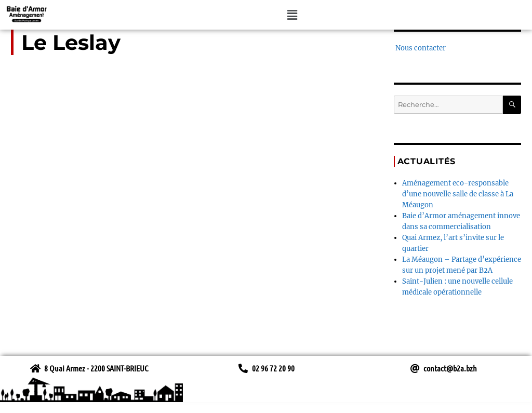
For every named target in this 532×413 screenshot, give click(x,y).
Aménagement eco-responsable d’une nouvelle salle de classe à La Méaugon (458, 194)
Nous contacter (420, 48)
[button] (292, 15)
